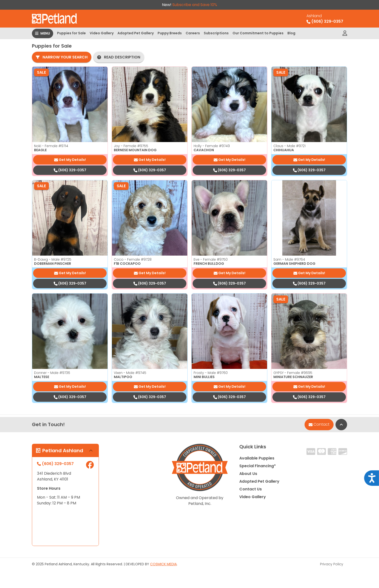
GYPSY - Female (293, 373)
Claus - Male (289, 146)
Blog (291, 33)
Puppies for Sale (71, 33)
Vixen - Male (130, 373)
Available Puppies (257, 458)
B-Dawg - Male (53, 259)
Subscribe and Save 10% (195, 5)
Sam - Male (289, 259)
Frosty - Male (211, 373)
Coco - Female (133, 259)
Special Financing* (258, 466)
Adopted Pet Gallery (136, 33)
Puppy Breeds (170, 33)
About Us (248, 474)
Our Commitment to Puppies (258, 33)
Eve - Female (211, 259)
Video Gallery (102, 33)
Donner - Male (52, 373)
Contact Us (251, 489)
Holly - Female (212, 146)
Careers (193, 33)
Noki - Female (51, 146)
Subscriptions (216, 33)
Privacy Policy (332, 564)
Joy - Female (131, 146)
